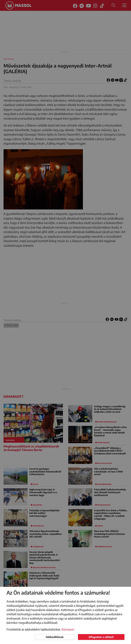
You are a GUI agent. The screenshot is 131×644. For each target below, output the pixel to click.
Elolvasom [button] (68, 629)
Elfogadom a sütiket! (101, 637)
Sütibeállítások (55, 637)
